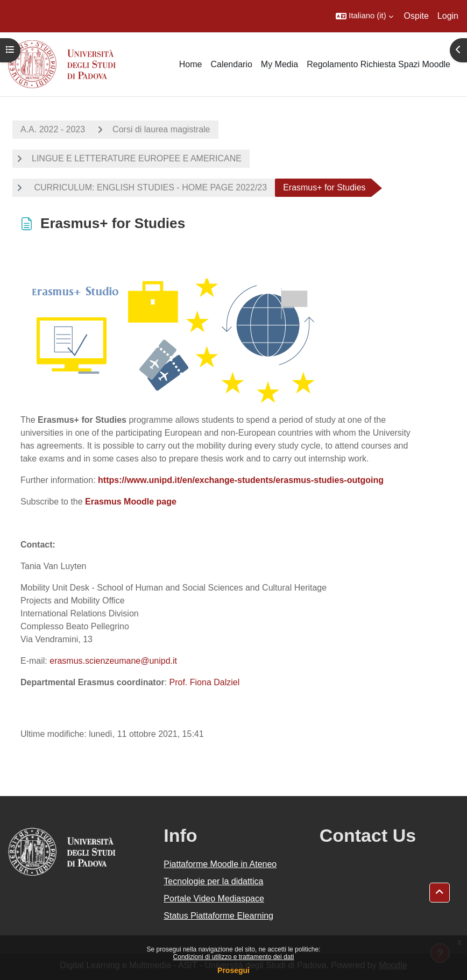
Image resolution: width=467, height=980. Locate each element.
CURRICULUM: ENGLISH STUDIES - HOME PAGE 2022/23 (149, 187)
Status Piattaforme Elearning (218, 916)
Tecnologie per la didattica (213, 881)
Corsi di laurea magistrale (161, 129)
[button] (364, 16)
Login (448, 16)
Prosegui (233, 970)
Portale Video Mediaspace (214, 899)
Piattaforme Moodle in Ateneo (220, 864)
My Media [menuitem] (280, 64)
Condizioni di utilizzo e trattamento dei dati (234, 957)
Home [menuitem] (191, 64)
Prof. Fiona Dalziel (205, 682)
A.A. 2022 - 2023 (53, 129)
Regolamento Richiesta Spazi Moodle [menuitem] (378, 64)
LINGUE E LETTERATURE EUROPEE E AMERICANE (137, 158)
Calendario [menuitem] (231, 64)
